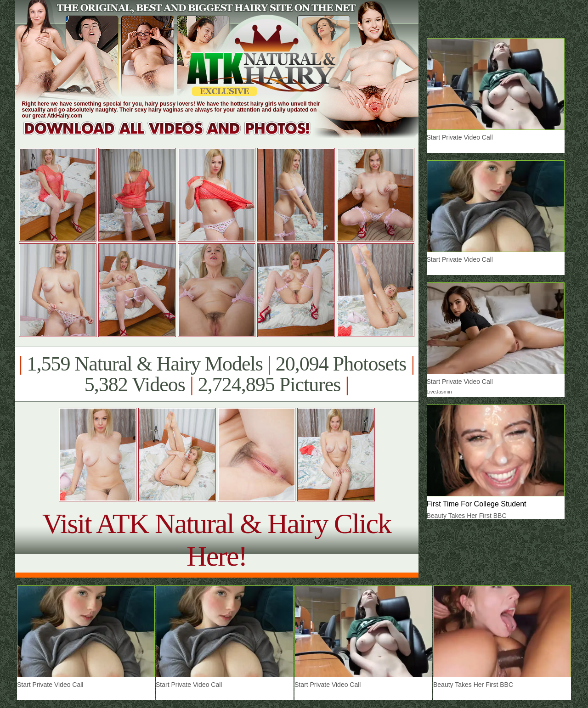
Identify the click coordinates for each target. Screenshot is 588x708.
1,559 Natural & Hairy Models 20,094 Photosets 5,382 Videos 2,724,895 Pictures (217, 374)
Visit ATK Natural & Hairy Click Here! (217, 540)
